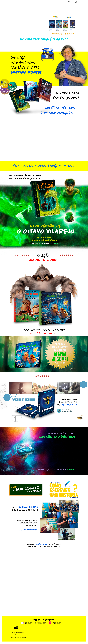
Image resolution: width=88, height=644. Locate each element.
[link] (77, 2)
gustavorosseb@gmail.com (36, 623)
